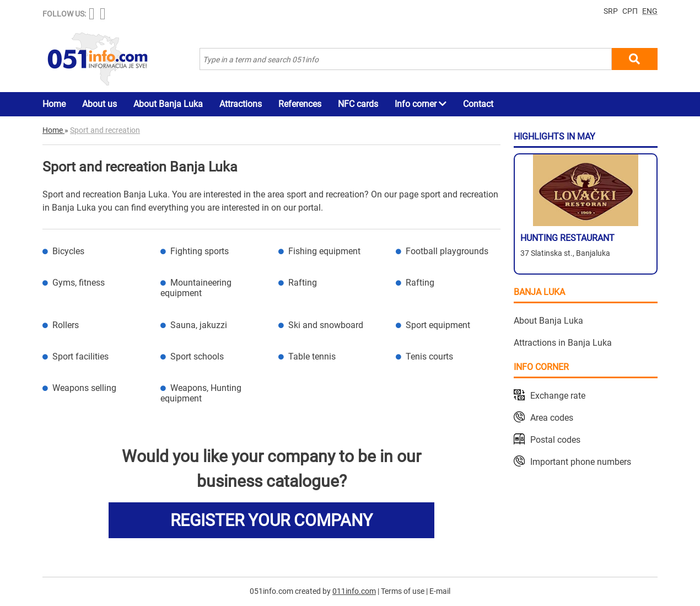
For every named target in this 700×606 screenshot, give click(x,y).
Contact (478, 104)
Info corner (421, 104)
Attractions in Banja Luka (563, 343)
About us (99, 104)
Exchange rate (558, 396)
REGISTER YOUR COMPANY (271, 520)
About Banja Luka (168, 104)
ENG (650, 11)
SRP (611, 11)
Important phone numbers (581, 462)
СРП (630, 11)
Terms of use (403, 591)
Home (54, 104)
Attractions (241, 104)
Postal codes (555, 440)
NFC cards (358, 104)
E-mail (440, 591)
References (300, 104)
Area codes (552, 418)
